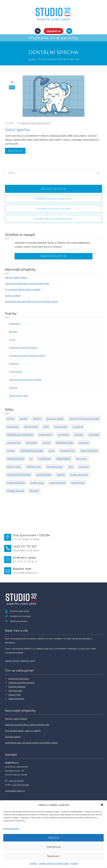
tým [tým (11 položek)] (71, 467)
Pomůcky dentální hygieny (35, 123)
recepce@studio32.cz (15, 791)
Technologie (16, 372)
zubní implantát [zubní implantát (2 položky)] (79, 475)
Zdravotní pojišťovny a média (25, 380)
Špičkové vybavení (17, 687)
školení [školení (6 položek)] (34, 491)
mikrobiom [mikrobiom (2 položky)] (31, 443)
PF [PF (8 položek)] (31, 459)
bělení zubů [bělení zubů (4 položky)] (31, 427)
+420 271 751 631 (16, 781)
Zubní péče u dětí (19, 396)
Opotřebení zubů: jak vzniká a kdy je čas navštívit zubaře (31, 301)
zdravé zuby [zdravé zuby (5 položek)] (44, 475)
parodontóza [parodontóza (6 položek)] (16, 459)
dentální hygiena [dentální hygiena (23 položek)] (20, 435)
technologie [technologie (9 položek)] (55, 467)
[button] (102, 805)
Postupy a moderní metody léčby (27, 356)
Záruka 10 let (14, 695)
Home (32, 59)
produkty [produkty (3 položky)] (82, 459)
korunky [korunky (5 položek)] (94, 435)
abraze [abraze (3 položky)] (23, 419)
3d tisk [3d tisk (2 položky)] (10, 419)
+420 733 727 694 (20, 785)
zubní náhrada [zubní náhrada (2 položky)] (57, 483)
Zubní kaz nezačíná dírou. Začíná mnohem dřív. (27, 283)
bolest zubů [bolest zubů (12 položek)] (55, 419)
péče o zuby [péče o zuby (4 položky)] (14, 467)
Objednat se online (54, 189)
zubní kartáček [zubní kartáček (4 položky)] (16, 483)
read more (15, 151)
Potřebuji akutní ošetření (54, 209)
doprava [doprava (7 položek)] (63, 435)
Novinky (13, 332)
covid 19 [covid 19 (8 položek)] (78, 427)
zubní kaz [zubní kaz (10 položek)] (37, 483)
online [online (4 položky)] (11, 451)
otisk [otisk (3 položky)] (52, 451)
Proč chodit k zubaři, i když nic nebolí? (23, 289)
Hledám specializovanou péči (53, 219)
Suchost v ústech (13, 295)
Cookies (33, 863)
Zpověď (13, 388)
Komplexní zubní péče (19, 679)
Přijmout (54, 838)
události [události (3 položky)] (84, 467)
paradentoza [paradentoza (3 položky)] (67, 451)
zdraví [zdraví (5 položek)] (61, 475)
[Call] (38, 31)
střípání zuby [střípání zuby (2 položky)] (34, 467)
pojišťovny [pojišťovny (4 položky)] (44, 459)
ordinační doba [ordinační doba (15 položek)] (32, 451)
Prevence (14, 364)
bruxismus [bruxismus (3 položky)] (13, 427)
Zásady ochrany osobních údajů (54, 863)
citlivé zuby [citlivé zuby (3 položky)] (61, 427)
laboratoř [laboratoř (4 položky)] (14, 443)
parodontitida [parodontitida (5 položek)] (89, 451)
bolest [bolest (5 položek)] (37, 419)
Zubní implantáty (16, 699)
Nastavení (53, 856)
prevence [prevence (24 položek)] (63, 459)
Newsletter (15, 323)
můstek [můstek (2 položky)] (47, 443)
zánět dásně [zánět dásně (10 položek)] (16, 491)
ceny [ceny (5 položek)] (46, 427)
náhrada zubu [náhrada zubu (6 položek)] (65, 443)
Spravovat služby (11, 829)
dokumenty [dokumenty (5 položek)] (45, 435)
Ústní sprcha (17, 130)
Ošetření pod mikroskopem (21, 683)
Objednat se (53, 31)
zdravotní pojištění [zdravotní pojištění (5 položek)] (19, 475)
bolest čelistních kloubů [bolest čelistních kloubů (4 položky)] (84, 419)
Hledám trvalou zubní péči (54, 199)
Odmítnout (54, 847)
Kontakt (74, 863)
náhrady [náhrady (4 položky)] (84, 443)
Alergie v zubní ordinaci (16, 277)
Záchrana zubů (15, 691)
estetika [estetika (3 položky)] (79, 435)
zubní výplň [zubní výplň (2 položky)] (78, 483)
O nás (12, 340)
